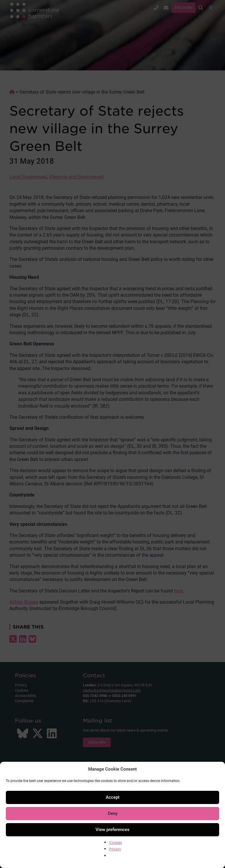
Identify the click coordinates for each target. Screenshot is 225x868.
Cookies (116, 843)
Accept (113, 797)
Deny (113, 813)
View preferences (112, 830)
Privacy (115, 849)
